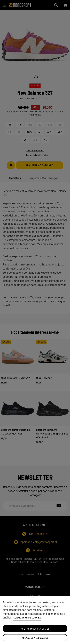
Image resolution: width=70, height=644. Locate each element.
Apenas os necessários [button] (35, 638)
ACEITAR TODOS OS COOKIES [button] (35, 629)
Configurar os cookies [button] (27, 617)
